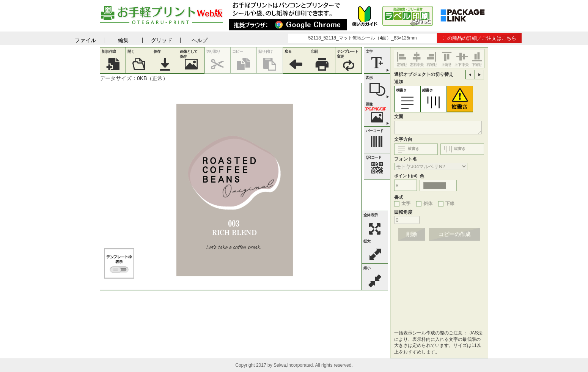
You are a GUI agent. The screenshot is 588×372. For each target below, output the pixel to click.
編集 (123, 40)
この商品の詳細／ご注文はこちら (479, 38)
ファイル (85, 40)
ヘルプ (200, 40)
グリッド (162, 40)
